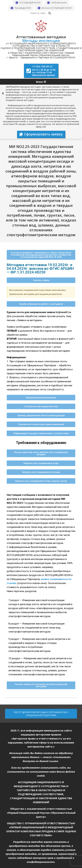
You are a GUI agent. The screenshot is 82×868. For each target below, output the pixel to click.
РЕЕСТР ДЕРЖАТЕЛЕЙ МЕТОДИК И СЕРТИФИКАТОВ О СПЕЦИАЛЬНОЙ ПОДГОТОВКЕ (41, 714)
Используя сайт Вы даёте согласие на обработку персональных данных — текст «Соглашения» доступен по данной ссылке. (41, 757)
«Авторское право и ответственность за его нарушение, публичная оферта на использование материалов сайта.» (41, 742)
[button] (41, 255)
